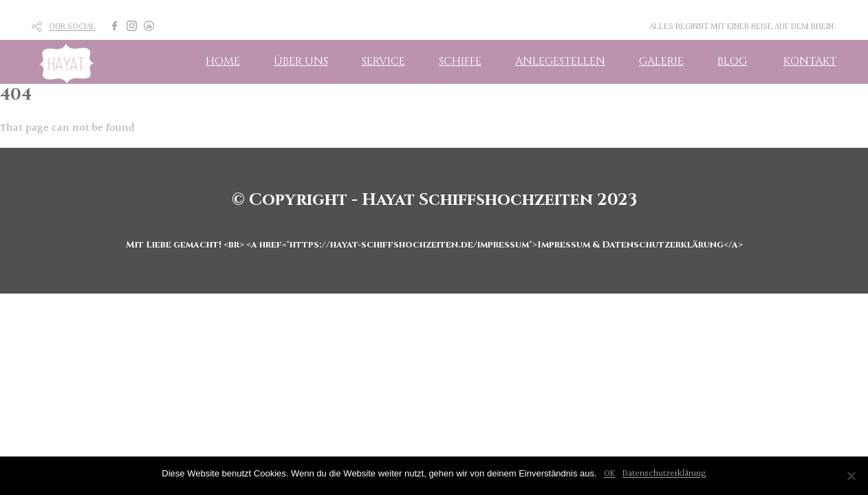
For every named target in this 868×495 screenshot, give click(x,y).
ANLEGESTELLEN (560, 61)
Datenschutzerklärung (664, 474)
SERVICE (383, 61)
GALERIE (661, 61)
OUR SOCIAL (72, 27)
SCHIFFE (460, 61)
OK (610, 474)
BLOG (732, 61)
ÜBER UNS (301, 61)
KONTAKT (810, 61)
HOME (223, 61)
